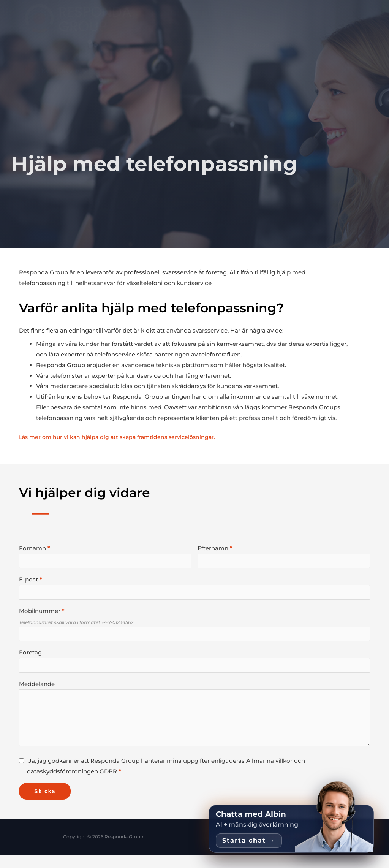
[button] (150, 71)
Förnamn (32, 548)
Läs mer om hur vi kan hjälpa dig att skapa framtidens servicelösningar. (121, 437)
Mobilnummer (40, 615)
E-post (28, 581)
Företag (30, 658)
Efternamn (213, 548)
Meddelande (37, 691)
